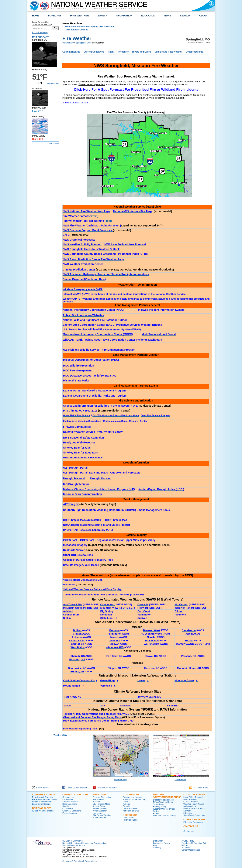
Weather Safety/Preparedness (167, 796)
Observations (68, 797)
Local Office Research (193, 797)
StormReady (159, 804)
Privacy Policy (188, 841)
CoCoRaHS (68, 808)
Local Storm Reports (41, 804)
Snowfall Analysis (70, 802)
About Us (186, 848)
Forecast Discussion (102, 797)
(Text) (81, 216)
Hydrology (130, 815)
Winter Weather (100, 811)
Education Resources (193, 822)
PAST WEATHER (79, 16)
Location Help (40, 32)
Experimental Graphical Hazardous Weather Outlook (45, 798)
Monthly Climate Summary (135, 799)
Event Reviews (190, 799)
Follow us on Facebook (75, 788)
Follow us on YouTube (105, 788)
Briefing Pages (42, 808)
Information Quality (162, 843)
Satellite (66, 806)
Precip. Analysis (69, 813)
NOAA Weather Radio (163, 802)
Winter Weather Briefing (43, 811)
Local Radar (181, 779)
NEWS (168, 16)
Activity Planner (100, 806)
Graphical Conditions (72, 811)
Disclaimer (158, 841)
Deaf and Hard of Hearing (165, 816)
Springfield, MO (83, 43)
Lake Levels (68, 799)
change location (53, 143)
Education (188, 813)
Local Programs (194, 52)
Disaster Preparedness (163, 800)
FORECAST (55, 16)
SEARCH (185, 16)
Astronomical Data (131, 811)
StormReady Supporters (194, 815)
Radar (111, 52)
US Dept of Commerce (73, 841)
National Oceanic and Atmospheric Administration (84, 843)
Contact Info (189, 831)
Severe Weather (100, 808)
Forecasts (123, 52)
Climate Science (130, 808)
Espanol (157, 813)
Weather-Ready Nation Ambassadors (194, 805)
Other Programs (194, 820)
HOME (36, 16)
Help (155, 845)
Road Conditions (70, 804)
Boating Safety (160, 807)
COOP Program (190, 802)
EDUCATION (148, 16)
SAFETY (102, 16)
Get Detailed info (52, 84)
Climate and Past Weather (168, 52)
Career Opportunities (191, 850)
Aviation (96, 802)
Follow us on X (41, 788)
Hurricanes (98, 813)
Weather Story (60, 735)
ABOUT (203, 16)
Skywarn (187, 811)
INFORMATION (124, 16)
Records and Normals (133, 797)
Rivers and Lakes (142, 52)
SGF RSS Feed (199, 788)
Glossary (157, 848)
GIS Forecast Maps (101, 804)
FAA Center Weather (102, 815)
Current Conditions (94, 52)
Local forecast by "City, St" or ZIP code (42, 23)
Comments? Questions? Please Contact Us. (82, 861)
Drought (126, 806)
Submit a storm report (42, 802)
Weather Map (121, 779)
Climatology (131, 795)
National (127, 804)
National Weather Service (74, 845)
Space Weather (100, 818)
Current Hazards (71, 52)
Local (125, 802)
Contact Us (191, 826)
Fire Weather (98, 799)
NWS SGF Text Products (194, 808)
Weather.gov (68, 43)
